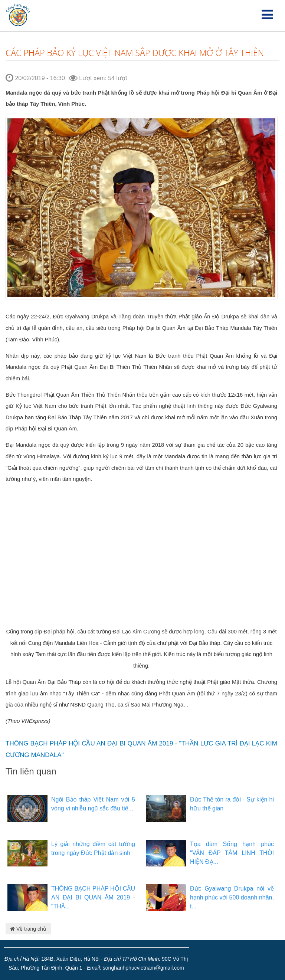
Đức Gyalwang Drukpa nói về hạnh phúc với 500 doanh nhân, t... (232, 897)
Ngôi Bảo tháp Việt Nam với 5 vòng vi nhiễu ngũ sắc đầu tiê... (93, 804)
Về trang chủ (28, 929)
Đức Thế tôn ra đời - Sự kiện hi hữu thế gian (232, 804)
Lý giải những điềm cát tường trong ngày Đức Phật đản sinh (93, 848)
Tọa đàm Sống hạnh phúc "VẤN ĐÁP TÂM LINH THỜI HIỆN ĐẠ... (232, 853)
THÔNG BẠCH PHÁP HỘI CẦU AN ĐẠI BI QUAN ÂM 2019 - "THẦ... (93, 897)
